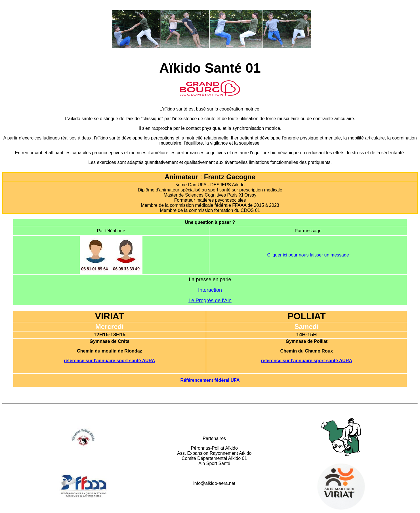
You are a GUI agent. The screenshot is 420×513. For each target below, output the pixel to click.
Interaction (210, 290)
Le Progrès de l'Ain (210, 301)
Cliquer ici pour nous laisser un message (308, 255)
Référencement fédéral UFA (210, 380)
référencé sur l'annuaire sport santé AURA (110, 361)
